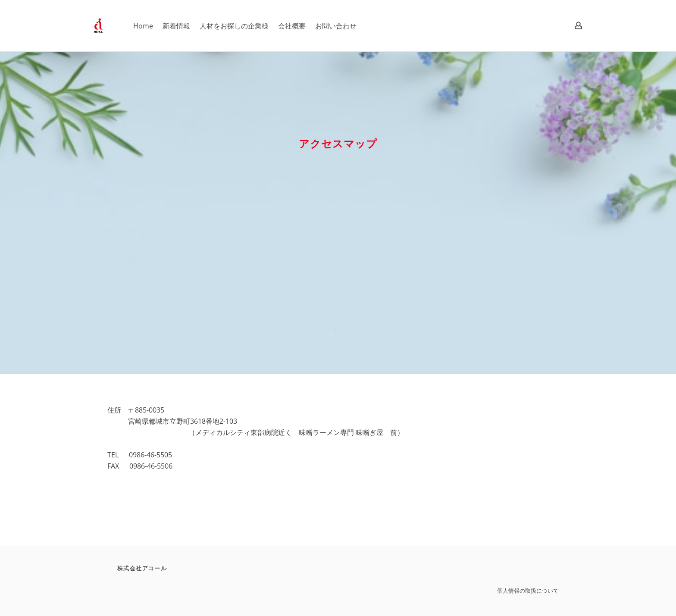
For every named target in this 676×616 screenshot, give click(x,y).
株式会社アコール (142, 568)
